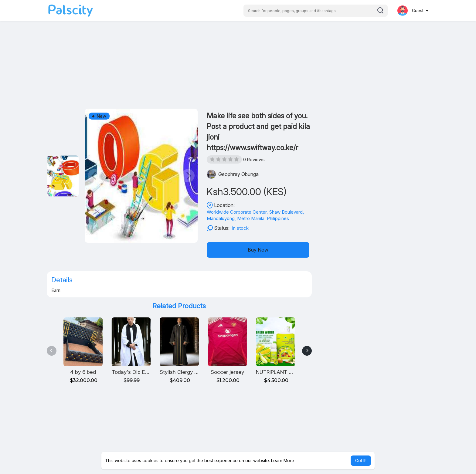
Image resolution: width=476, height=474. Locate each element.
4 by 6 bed (83, 372)
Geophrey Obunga (238, 174)
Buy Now (258, 250)
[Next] (307, 351)
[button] (316, 11)
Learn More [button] (283, 460)
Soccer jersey (227, 372)
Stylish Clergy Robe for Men (193, 372)
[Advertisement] (238, 66)
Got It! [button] (361, 460)
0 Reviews (254, 159)
